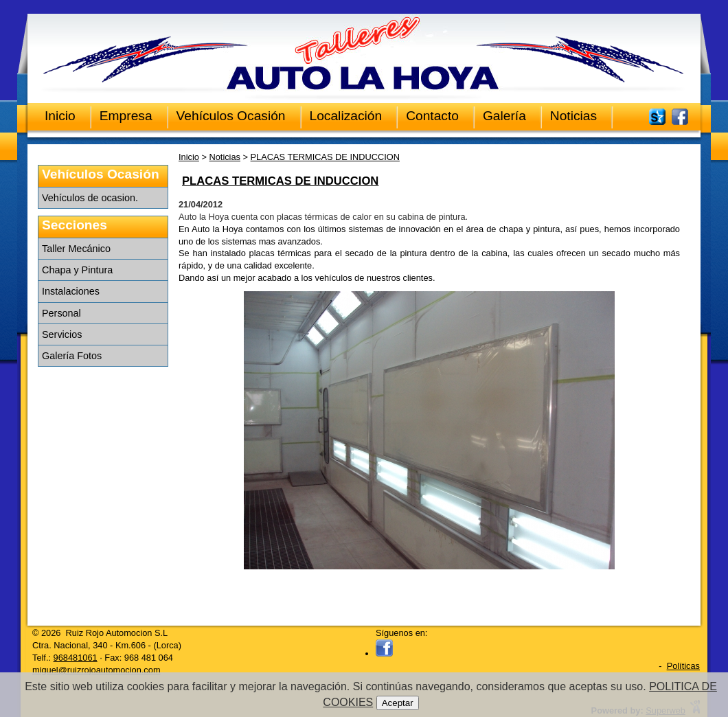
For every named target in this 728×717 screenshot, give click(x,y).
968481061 (76, 658)
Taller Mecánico (76, 249)
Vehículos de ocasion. (90, 198)
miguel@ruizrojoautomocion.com (96, 670)
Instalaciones (71, 291)
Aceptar (398, 703)
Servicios (62, 334)
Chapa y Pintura (77, 270)
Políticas (683, 666)
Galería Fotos (72, 356)
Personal (61, 313)
